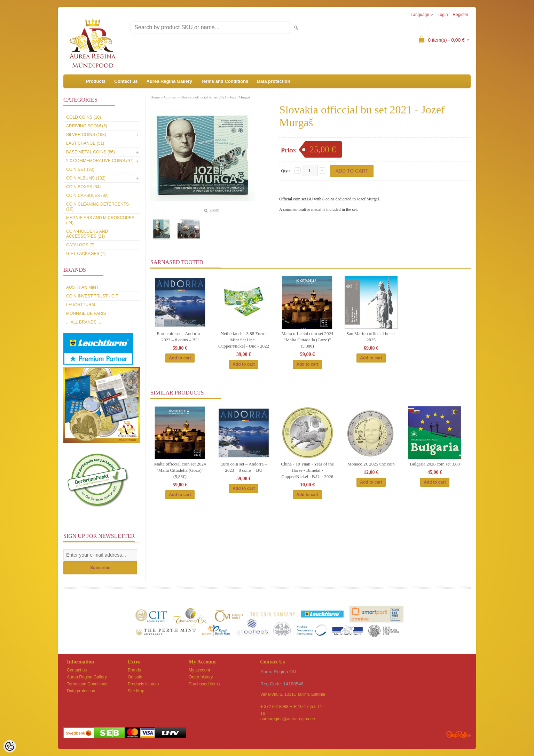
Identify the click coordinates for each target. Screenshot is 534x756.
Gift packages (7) (86, 254)
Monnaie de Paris (86, 313)
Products (96, 81)
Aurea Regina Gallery (170, 81)
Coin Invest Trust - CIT (92, 296)
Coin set (170, 97)
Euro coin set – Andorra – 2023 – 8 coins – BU (180, 337)
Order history (201, 677)
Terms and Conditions (225, 81)
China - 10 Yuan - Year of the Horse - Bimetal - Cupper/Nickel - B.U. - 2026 (307, 470)
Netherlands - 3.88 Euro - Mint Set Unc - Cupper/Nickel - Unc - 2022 (244, 340)
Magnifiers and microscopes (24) (100, 220)
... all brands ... (84, 322)
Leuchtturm (81, 305)
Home (155, 97)
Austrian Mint (82, 287)
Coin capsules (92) (87, 196)
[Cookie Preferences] (10, 746)
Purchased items (204, 684)
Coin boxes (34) (83, 187)
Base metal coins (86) (91, 152)
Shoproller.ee (458, 734)
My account (199, 670)
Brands (134, 670)
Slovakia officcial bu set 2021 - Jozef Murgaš (215, 97)
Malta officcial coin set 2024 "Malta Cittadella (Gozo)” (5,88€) (307, 340)
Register (460, 15)
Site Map (136, 691)
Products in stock (144, 684)
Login (443, 15)
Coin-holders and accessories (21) (87, 234)
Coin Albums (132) (86, 178)
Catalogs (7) (80, 245)
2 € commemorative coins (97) (100, 161)
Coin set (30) (80, 169)
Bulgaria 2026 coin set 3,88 (435, 464)
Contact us (126, 81)
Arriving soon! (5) (87, 126)
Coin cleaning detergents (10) (97, 207)
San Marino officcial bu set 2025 (371, 337)
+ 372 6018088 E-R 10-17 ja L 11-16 (292, 707)
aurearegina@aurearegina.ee (288, 719)
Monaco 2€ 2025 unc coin (371, 464)
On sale (135, 677)
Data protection (273, 81)
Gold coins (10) (84, 117)
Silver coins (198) (86, 135)
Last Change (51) (85, 143)
